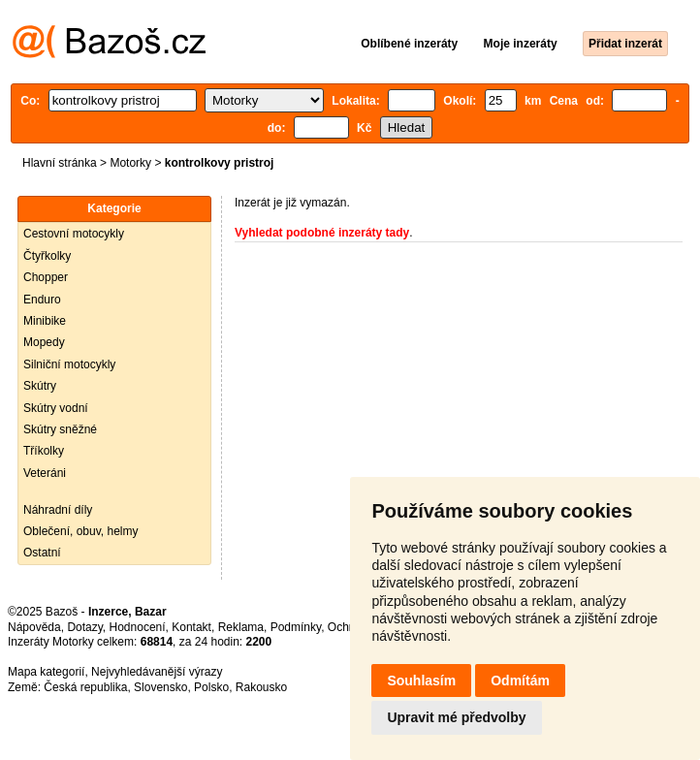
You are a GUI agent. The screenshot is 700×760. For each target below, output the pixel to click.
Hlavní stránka (60, 163)
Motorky (130, 163)
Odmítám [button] (520, 681)
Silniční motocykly (69, 364)
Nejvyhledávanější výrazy (157, 672)
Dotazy (84, 627)
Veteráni (45, 473)
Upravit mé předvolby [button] (456, 717)
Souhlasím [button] (421, 681)
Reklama (241, 627)
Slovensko (160, 687)
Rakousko (261, 687)
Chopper (46, 277)
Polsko (211, 687)
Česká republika (85, 687)
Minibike (45, 321)
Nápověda (34, 627)
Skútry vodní (56, 408)
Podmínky (296, 627)
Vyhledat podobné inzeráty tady (322, 233)
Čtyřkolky (47, 256)
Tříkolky (44, 451)
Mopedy (44, 342)
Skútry (40, 386)
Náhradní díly (58, 510)
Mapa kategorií (46, 672)
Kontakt (191, 627)
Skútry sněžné (60, 429)
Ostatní (42, 553)
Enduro (42, 300)
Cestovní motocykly (74, 234)
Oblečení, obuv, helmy (81, 531)
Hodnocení (138, 627)
